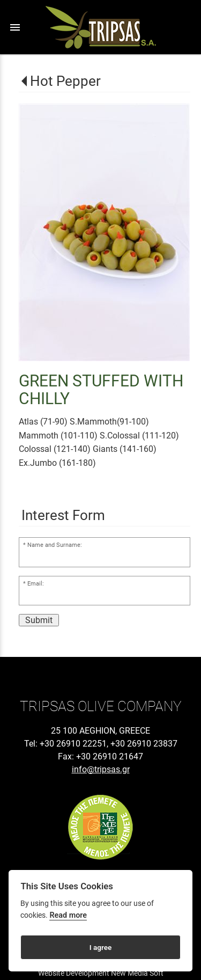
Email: (36, 584)
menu (15, 27)
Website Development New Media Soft (101, 973)
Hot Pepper (65, 81)
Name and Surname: (55, 545)
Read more (68, 915)
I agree (101, 947)
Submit (39, 620)
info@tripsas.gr (101, 769)
